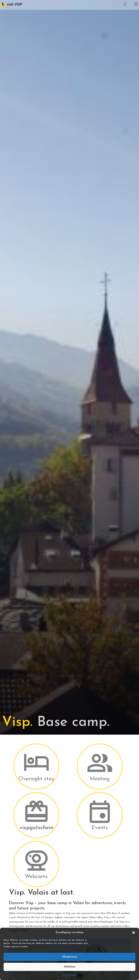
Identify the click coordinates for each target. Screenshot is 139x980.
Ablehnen (69, 967)
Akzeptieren (69, 957)
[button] (134, 933)
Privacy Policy (70, 975)
